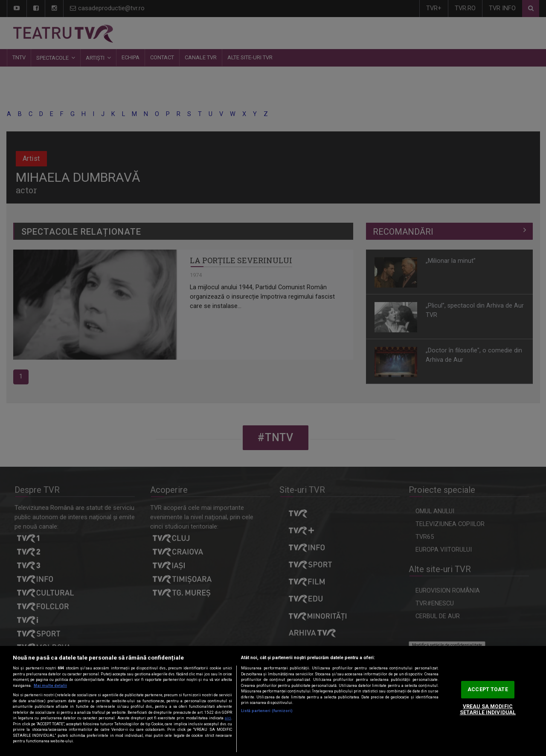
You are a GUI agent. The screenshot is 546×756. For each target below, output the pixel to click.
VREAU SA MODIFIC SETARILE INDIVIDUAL (488, 710)
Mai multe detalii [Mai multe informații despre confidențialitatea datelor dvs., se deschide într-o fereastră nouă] (50, 686)
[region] (273, 701)
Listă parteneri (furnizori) (267, 711)
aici (228, 718)
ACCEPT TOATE (488, 689)
